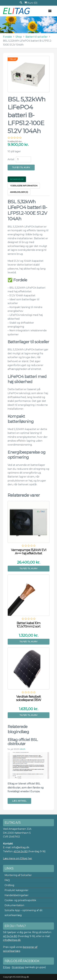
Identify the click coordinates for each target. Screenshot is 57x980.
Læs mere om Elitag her (18, 858)
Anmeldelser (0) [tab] (19, 192)
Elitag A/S (17, 11)
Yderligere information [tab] (24, 186)
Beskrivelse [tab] (17, 179)
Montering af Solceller (18, 875)
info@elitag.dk (12, 940)
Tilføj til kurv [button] (29, 568)
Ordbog (9, 885)
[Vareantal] (23, 159)
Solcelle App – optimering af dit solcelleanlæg (24, 913)
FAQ (7, 880)
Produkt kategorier (16, 890)
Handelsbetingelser (17, 895)
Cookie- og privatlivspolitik (20, 900)
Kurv (31, 3)
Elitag (7, 967)
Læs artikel (19, 801)
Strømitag (18, 967)
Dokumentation (14, 905)
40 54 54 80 (21, 851)
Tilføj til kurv (21, 167)
